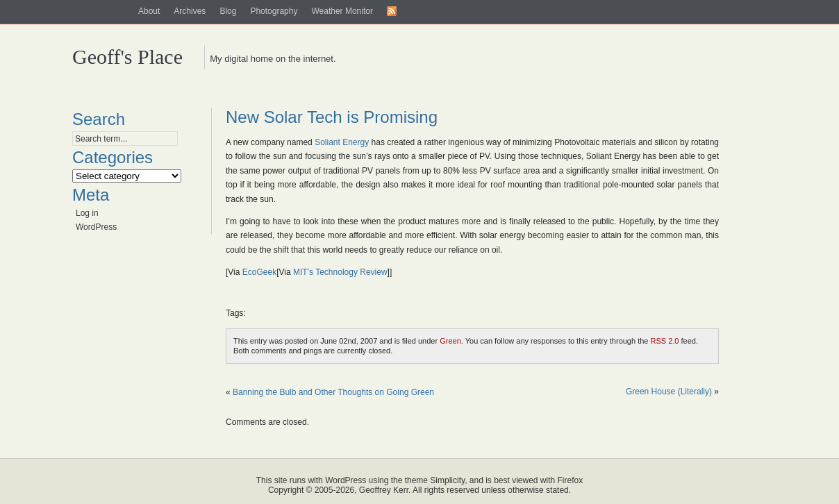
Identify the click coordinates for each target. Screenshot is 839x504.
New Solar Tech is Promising (332, 117)
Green (450, 341)
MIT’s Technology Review (340, 272)
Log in (87, 213)
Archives (190, 11)
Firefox (571, 480)
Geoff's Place (127, 57)
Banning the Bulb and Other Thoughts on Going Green (333, 392)
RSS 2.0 (665, 341)
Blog (228, 11)
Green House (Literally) (669, 392)
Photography (274, 11)
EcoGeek (259, 272)
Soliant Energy (342, 142)
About (149, 11)
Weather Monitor (342, 11)
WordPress (96, 227)
